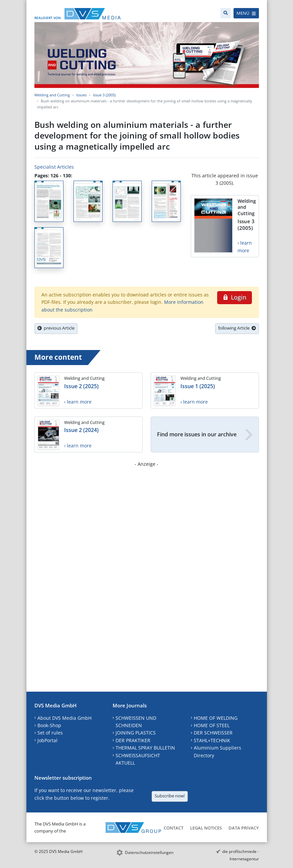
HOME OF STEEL (212, 725)
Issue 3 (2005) (104, 95)
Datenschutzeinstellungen (149, 852)
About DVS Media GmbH (64, 718)
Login (234, 297)
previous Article (56, 328)
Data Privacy (244, 828)
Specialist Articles (54, 167)
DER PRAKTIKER (133, 740)
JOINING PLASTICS (136, 733)
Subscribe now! (170, 796)
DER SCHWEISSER (213, 733)
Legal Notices (206, 828)
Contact (174, 828)
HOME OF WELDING (216, 718)
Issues (81, 95)
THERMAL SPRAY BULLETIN (145, 748)
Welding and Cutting (52, 95)
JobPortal (47, 740)
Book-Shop (49, 725)
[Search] (226, 13)
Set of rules (50, 733)
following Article (237, 328)
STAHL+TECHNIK (212, 740)
